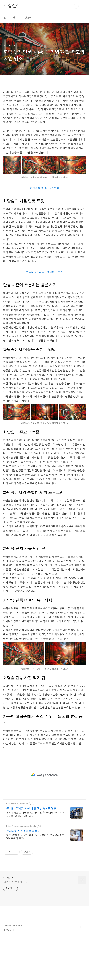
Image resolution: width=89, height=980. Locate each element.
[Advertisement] (44, 775)
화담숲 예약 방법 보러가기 (44, 188)
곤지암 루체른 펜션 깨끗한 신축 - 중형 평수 (33, 808)
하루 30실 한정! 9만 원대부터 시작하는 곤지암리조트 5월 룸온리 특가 (35, 837)
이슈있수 (12, 6)
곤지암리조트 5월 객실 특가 (23, 831)
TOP (83, 927)
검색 (76, 6)
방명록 (28, 18)
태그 (15, 18)
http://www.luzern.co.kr (17, 804)
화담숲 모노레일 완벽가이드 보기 (44, 272)
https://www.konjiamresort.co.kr (21, 826)
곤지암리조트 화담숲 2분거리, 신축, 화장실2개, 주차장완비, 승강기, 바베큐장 (35, 814)
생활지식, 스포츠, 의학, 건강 (15, 882)
